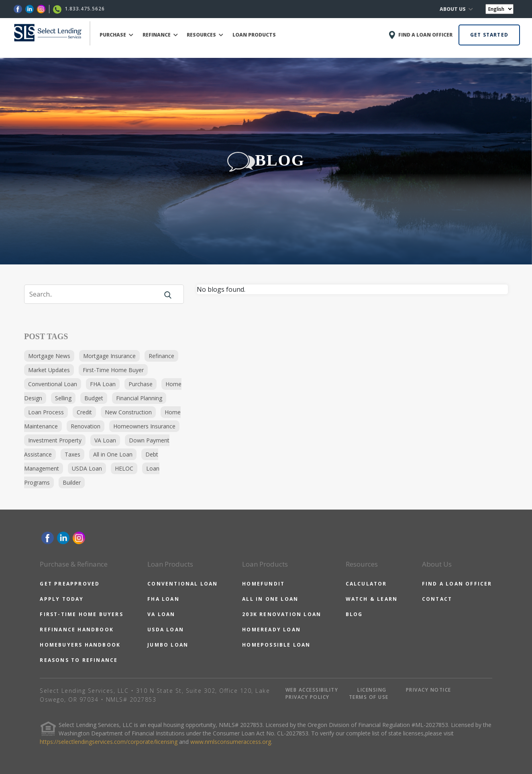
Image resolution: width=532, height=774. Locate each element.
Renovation (86, 426)
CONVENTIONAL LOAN (182, 584)
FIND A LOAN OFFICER (457, 584)
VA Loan (105, 440)
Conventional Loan (53, 384)
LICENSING (372, 690)
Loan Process (46, 412)
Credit (84, 412)
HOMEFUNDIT (263, 584)
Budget (94, 398)
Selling (63, 398)
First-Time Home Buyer (113, 370)
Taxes (72, 454)
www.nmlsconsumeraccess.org (231, 742)
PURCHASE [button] (116, 35)
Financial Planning (139, 398)
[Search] (96, 294)
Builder (72, 482)
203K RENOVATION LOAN (282, 614)
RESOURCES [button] (205, 35)
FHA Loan (103, 384)
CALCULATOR (366, 584)
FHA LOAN (163, 599)
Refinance (161, 356)
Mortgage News (49, 356)
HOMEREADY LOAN (271, 630)
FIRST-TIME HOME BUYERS (81, 614)
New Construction (128, 412)
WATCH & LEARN (372, 599)
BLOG (354, 614)
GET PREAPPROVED (70, 584)
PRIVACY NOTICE (429, 690)
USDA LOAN (166, 630)
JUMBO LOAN (168, 645)
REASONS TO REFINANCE (79, 660)
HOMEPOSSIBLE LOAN (276, 645)
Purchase (141, 384)
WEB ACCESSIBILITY (312, 690)
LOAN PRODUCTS (254, 35)
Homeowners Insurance (144, 426)
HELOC (124, 468)
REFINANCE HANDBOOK (77, 630)
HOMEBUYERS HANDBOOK (80, 645)
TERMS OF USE (369, 697)
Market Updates (49, 370)
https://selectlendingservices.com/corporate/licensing (109, 742)
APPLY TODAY (62, 599)
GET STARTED (489, 35)
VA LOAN (161, 614)
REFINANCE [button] (160, 35)
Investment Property (55, 440)
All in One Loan (113, 454)
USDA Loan (87, 468)
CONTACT (437, 599)
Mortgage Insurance (109, 356)
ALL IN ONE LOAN (270, 599)
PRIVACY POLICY (308, 697)
